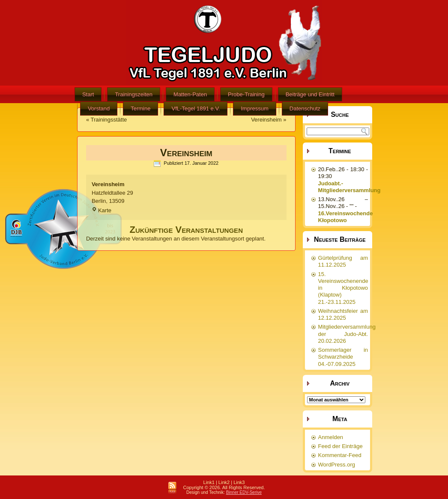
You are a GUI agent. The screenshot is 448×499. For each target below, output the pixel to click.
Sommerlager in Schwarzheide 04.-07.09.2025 (343, 357)
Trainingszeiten (134, 94)
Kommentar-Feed (340, 455)
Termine (140, 108)
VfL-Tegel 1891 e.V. (196, 108)
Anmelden (331, 437)
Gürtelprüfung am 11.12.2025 (343, 261)
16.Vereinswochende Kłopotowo (346, 217)
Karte (102, 210)
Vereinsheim (266, 120)
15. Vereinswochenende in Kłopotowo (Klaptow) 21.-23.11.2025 (343, 288)
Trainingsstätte (109, 120)
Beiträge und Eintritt (310, 94)
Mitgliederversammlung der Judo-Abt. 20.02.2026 (347, 334)
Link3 (239, 482)
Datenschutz (305, 108)
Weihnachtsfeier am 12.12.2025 (343, 314)
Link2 (224, 482)
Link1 (209, 482)
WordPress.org (337, 465)
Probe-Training (246, 94)
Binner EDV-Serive (244, 492)
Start (88, 94)
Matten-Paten (190, 94)
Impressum (254, 108)
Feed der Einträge (340, 446)
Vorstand (99, 108)
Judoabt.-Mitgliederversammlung (349, 187)
